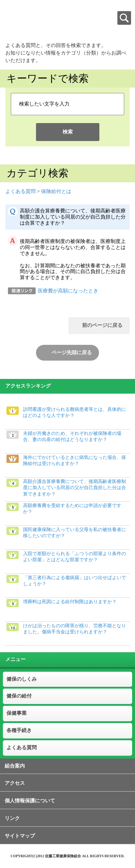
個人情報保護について (30, 801)
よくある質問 (21, 191)
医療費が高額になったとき (68, 291)
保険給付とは (56, 191)
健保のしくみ (22, 679)
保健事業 (17, 713)
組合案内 (15, 766)
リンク (12, 818)
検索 (68, 132)
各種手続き (19, 730)
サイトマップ (20, 836)
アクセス (15, 783)
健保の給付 (19, 696)
